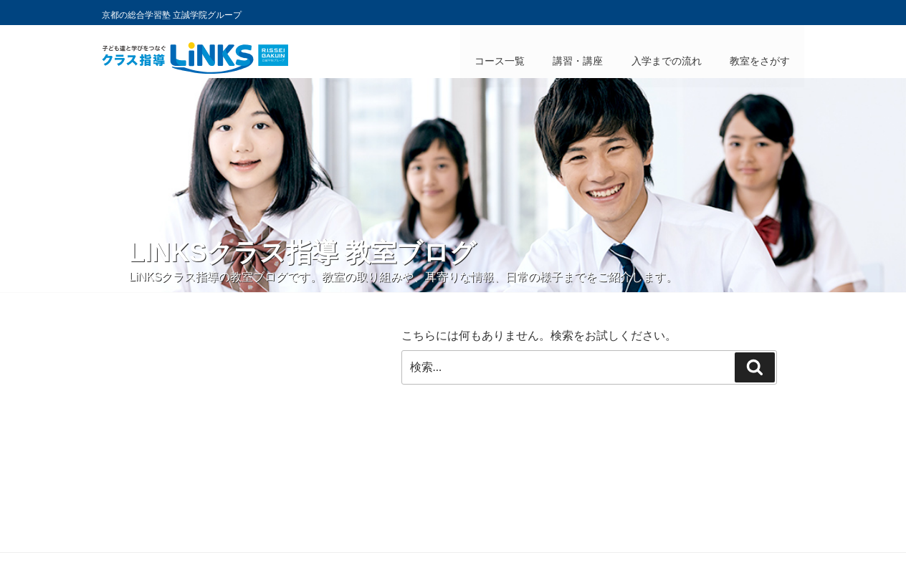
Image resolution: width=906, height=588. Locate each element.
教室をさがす (760, 61)
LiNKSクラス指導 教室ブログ (302, 252)
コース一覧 (498, 61)
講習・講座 (577, 61)
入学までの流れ (666, 61)
